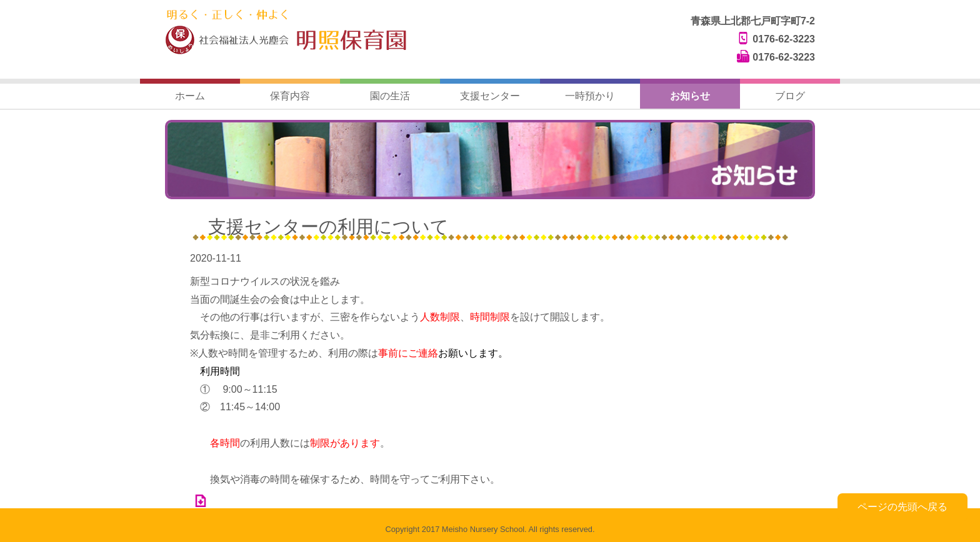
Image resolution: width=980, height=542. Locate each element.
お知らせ (690, 96)
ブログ (790, 96)
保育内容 (290, 96)
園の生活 (390, 96)
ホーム (190, 96)
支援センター (490, 96)
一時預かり (590, 96)
